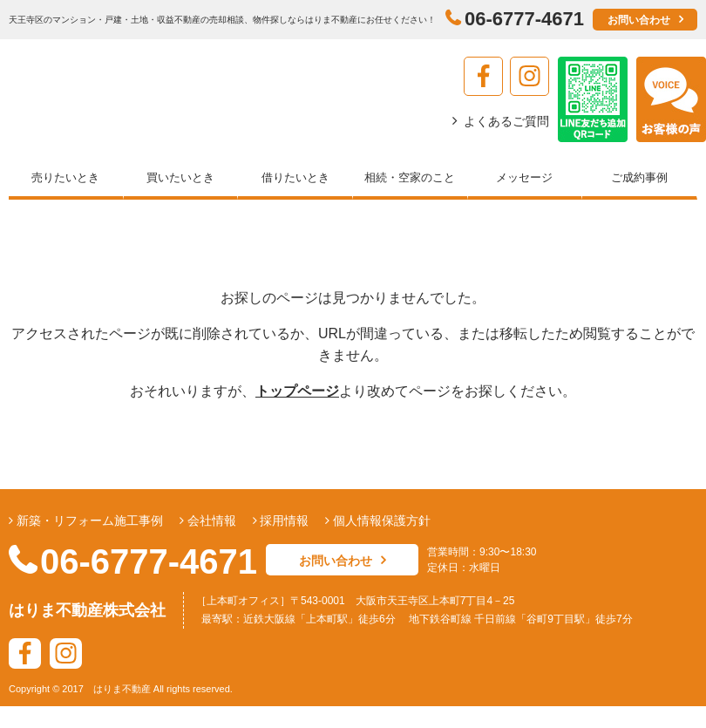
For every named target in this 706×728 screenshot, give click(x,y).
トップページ (297, 391)
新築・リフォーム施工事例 (88, 520)
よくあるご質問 (506, 121)
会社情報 (210, 520)
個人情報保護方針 (380, 520)
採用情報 (283, 520)
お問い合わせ (639, 20)
